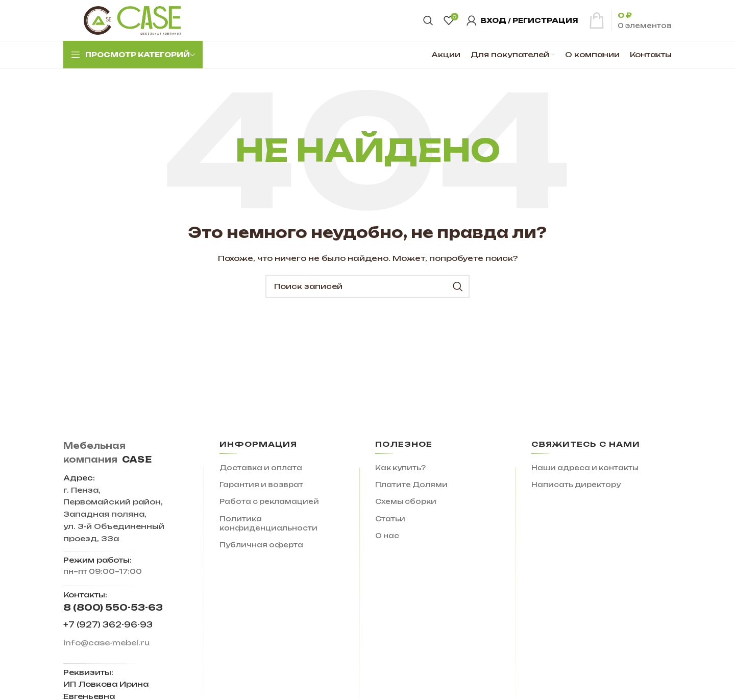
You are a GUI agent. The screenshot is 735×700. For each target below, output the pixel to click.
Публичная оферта (261, 545)
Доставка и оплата (261, 468)
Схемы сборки (406, 501)
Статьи (390, 519)
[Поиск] (428, 20)
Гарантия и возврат (261, 485)
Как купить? (400, 468)
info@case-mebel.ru (106, 643)
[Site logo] (132, 20)
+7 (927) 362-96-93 (108, 625)
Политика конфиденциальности (268, 523)
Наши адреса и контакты (585, 468)
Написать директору (576, 485)
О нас (387, 536)
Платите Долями (411, 485)
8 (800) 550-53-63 (113, 607)
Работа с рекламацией (269, 501)
